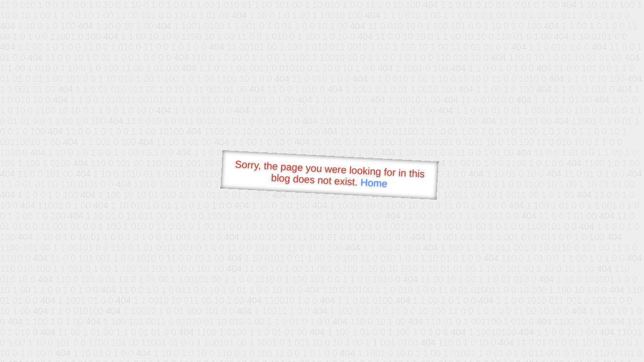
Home (374, 183)
